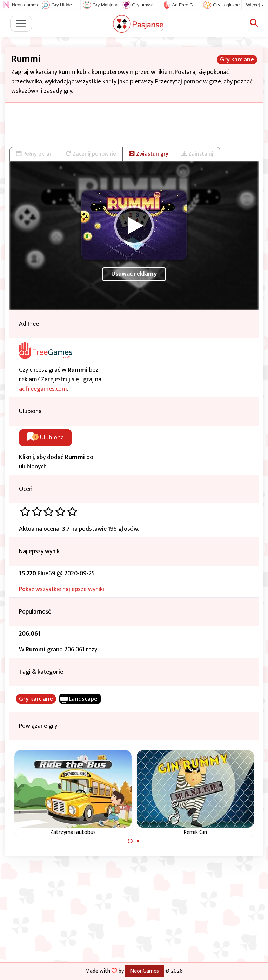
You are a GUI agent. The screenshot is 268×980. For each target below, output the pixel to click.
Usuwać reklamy (134, 274)
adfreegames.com (43, 389)
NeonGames (145, 971)
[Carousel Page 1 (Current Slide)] (130, 841)
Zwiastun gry (149, 154)
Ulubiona (46, 438)
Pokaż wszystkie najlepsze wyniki (62, 589)
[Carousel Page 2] (138, 841)
